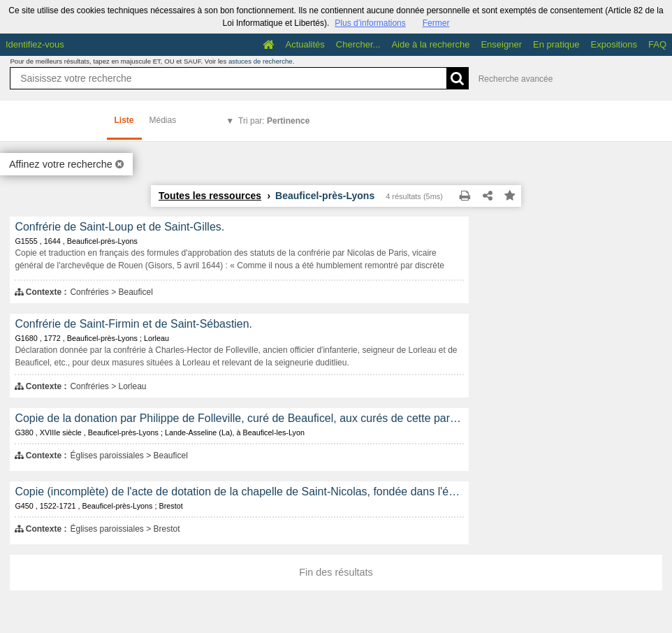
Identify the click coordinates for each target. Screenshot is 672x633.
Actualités (305, 44)
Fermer (436, 23)
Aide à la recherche (430, 44)
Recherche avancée (516, 79)
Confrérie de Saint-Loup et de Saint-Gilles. (119, 227)
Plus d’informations (370, 23)
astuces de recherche (261, 61)
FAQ (657, 44)
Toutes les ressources (210, 196)
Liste (124, 120)
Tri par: (274, 121)
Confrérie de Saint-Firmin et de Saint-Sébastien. (133, 324)
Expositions (614, 44)
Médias (163, 120)
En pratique (556, 44)
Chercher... (358, 44)
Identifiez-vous (35, 44)
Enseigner (501, 44)
